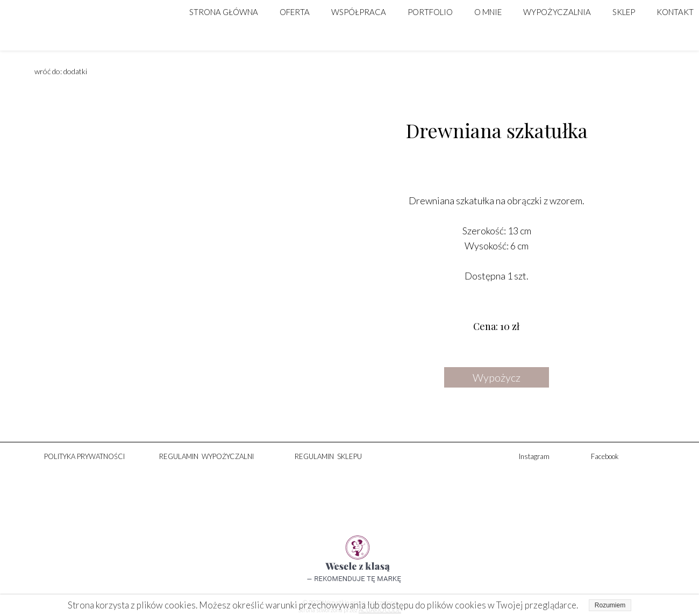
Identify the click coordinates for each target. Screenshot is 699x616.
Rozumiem (610, 605)
